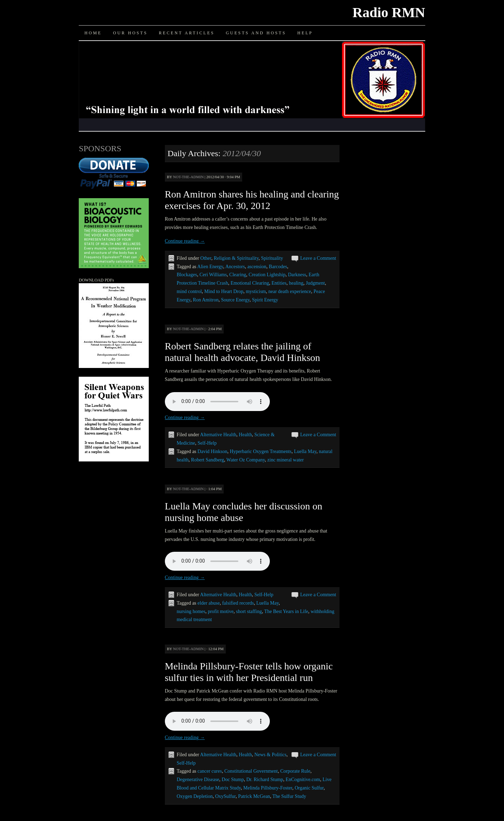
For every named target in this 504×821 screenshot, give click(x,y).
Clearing (238, 275)
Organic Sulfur (309, 788)
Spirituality (272, 258)
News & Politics (271, 755)
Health (245, 435)
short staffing (249, 611)
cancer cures (210, 771)
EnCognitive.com (303, 780)
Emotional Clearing (250, 283)
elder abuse (208, 603)
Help (305, 33)
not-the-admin (188, 177)
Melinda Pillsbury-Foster (268, 788)
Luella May (305, 451)
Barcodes (278, 267)
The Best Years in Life (286, 611)
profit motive (221, 611)
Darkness (297, 275)
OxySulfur (226, 796)
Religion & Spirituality (236, 258)
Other (206, 258)
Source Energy (235, 300)
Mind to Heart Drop (224, 291)
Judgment (315, 283)
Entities (279, 283)
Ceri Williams (213, 275)
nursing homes (191, 611)
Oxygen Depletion (195, 796)
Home (93, 33)
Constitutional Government (251, 771)
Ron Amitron (206, 300)
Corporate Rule (295, 771)
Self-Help (207, 443)
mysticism (256, 291)
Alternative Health (218, 435)
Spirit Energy (265, 300)
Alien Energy (210, 267)
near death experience (290, 291)
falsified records (238, 603)
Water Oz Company (246, 460)
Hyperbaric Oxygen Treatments (261, 451)
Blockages (187, 275)
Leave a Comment (318, 258)
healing (296, 283)
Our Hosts (130, 33)
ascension (257, 267)
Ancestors (235, 267)
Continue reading (185, 241)
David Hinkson (212, 451)
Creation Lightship (267, 275)
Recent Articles (187, 33)
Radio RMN (389, 12)
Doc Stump (233, 780)
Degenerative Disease (198, 780)
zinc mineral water (286, 460)
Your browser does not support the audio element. (217, 402)
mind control (189, 291)
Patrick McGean (254, 796)
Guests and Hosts (256, 33)
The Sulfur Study (289, 796)
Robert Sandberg (208, 460)
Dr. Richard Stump (265, 780)
